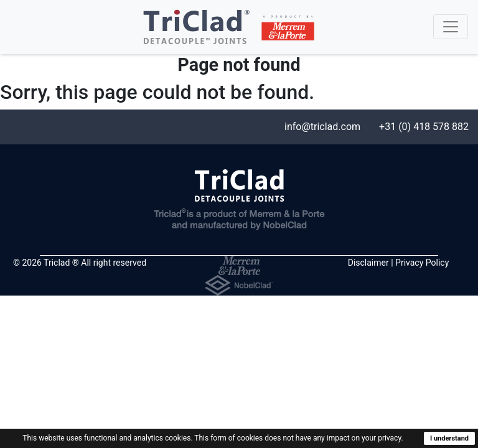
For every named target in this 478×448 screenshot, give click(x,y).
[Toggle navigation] (451, 27)
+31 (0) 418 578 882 (424, 127)
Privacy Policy (422, 263)
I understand (449, 438)
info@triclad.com (322, 127)
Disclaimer (368, 263)
